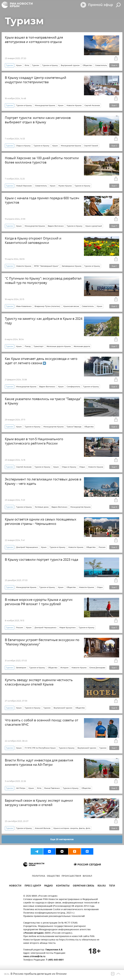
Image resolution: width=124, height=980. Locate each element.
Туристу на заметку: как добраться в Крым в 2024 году (44, 321)
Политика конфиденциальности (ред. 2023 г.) (49, 913)
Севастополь (101, 65)
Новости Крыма (74, 105)
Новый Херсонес (24, 186)
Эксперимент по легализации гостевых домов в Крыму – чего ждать (43, 482)
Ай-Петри (21, 788)
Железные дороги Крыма (59, 346)
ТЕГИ (112, 886)
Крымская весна (71, 306)
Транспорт (39, 346)
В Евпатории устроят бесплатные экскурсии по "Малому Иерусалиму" (42, 642)
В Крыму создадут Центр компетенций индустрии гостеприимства (36, 80)
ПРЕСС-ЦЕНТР (33, 886)
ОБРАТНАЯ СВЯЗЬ (84, 886)
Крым (19, 65)
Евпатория (21, 668)
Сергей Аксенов (92, 105)
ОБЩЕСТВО (53, 876)
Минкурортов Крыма (45, 105)
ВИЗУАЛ (87, 876)
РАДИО (49, 886)
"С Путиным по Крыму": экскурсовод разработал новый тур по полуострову (43, 281)
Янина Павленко (52, 788)
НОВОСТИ (15, 886)
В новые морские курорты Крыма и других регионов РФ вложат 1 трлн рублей (39, 602)
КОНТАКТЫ (63, 886)
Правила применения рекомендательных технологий (54, 916)
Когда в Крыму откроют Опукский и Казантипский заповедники (33, 241)
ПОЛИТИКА (39, 876)
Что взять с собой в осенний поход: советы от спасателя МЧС (42, 722)
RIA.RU (102, 886)
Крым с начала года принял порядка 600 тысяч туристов (42, 200)
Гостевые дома (42, 507)
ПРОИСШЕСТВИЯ (71, 876)
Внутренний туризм (70, 65)
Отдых (82, 467)
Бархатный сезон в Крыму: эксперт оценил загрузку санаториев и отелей (39, 803)
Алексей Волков (43, 828)
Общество (87, 65)
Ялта (27, 65)
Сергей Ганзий (91, 146)
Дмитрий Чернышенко (27, 547)
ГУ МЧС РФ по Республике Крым (40, 748)
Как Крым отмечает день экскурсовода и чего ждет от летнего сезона (41, 361)
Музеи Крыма (65, 186)
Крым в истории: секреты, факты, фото (72, 828)
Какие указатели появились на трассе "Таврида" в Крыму (43, 401)
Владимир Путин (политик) (47, 306)
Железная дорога (82, 346)
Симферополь (73, 387)
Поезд (28, 346)
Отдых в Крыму (23, 146)
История (64, 668)
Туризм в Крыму (50, 65)
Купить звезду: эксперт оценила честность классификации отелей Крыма (39, 682)
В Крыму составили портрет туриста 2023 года (41, 560)
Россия (102, 547)
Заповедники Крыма (71, 266)
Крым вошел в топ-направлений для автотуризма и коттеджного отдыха (34, 40)
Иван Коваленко (24, 306)
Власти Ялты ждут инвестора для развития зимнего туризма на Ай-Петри (39, 763)
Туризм (36, 65)
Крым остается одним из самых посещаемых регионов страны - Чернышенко (41, 522)
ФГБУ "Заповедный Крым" (46, 266)
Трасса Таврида (74, 427)
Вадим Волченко (56, 226)
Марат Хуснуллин (67, 628)
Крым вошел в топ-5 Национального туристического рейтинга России (34, 441)
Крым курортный (94, 226)
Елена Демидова (97, 668)
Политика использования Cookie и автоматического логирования (61, 910)
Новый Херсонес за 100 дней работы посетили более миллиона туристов (42, 160)
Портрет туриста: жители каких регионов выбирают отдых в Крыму (38, 120)
